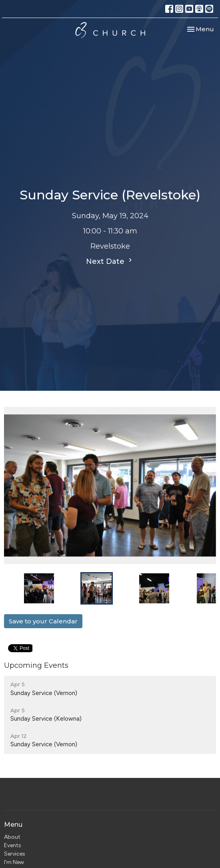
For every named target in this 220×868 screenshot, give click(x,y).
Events (13, 845)
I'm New (14, 862)
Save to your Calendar (43, 621)
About (12, 837)
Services (15, 854)
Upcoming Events (36, 665)
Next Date (110, 261)
